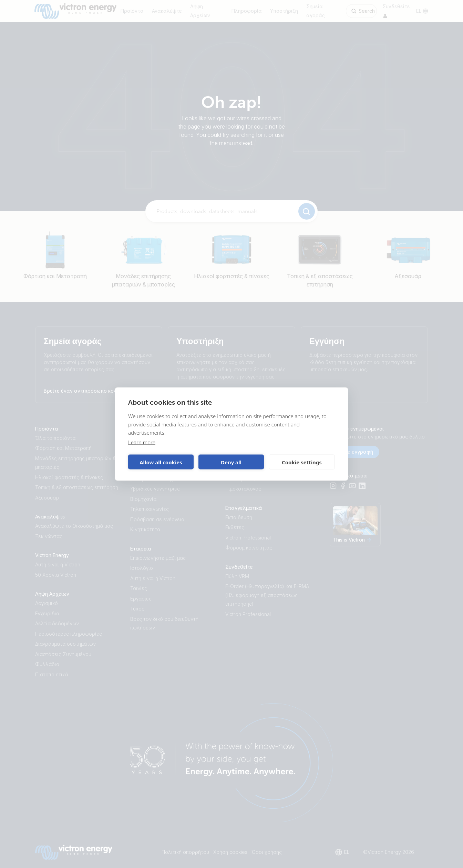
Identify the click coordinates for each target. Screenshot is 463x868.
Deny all (231, 462)
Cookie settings (302, 462)
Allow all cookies (161, 462)
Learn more (142, 442)
